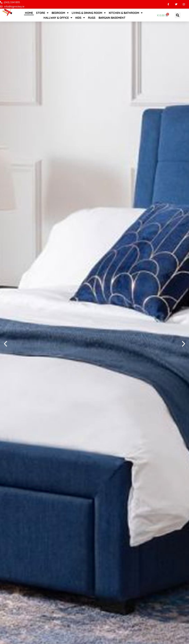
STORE (42, 13)
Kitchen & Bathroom (126, 13)
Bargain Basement (112, 18)
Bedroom (60, 13)
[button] (178, 15)
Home (29, 13)
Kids (80, 18)
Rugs (92, 18)
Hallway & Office (58, 18)
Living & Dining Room (89, 13)
